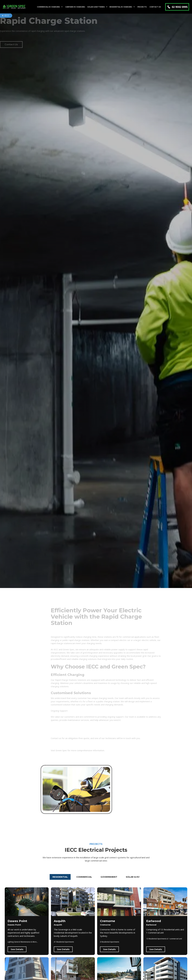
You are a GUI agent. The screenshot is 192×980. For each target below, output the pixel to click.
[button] (50, 7)
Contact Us (155, 7)
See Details (17, 949)
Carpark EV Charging (75, 7)
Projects (142, 7)
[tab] (60, 877)
